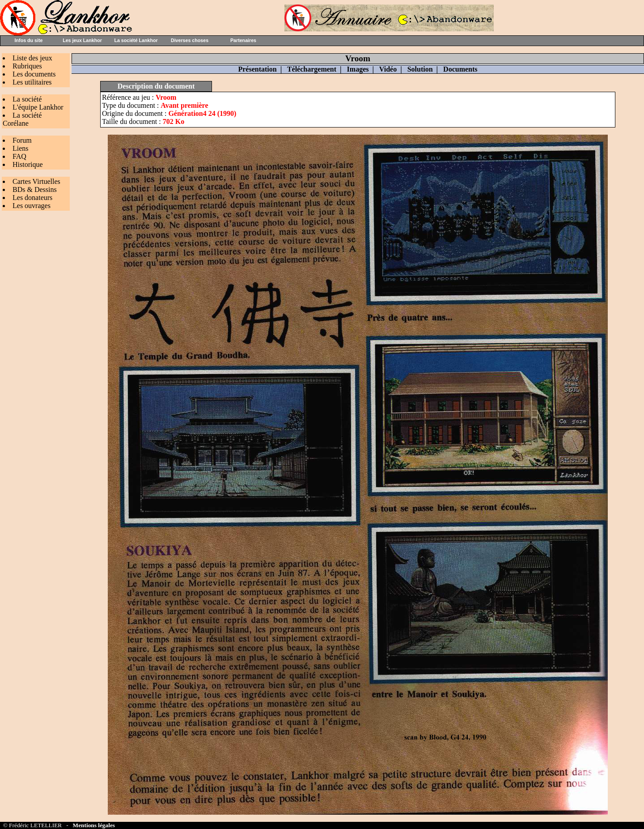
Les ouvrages (32, 206)
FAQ (19, 156)
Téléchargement (312, 69)
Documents (460, 69)
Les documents (34, 74)
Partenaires (243, 40)
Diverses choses (190, 40)
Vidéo (388, 69)
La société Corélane (22, 119)
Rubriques (27, 66)
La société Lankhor (136, 40)
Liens (21, 148)
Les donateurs (32, 198)
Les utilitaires (32, 82)
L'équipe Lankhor (38, 107)
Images (358, 69)
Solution (420, 69)
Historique (28, 164)
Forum (22, 140)
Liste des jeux (32, 58)
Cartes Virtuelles (36, 181)
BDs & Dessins (35, 189)
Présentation (257, 69)
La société (27, 99)
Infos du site (29, 40)
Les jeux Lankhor (82, 40)
